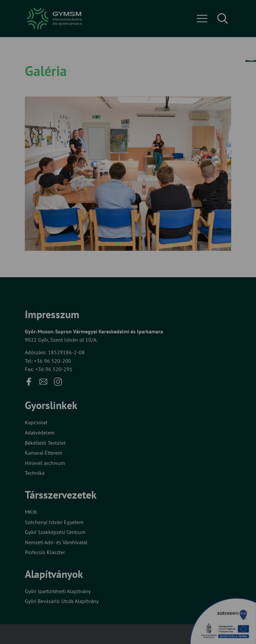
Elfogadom (62, 343)
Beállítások (115, 343)
